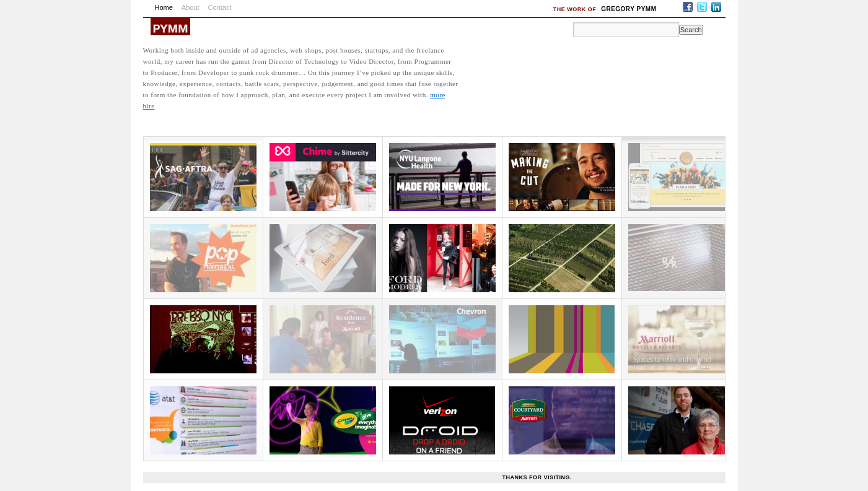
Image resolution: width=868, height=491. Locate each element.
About (191, 7)
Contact (220, 7)
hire (149, 106)
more (438, 95)
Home (164, 7)
